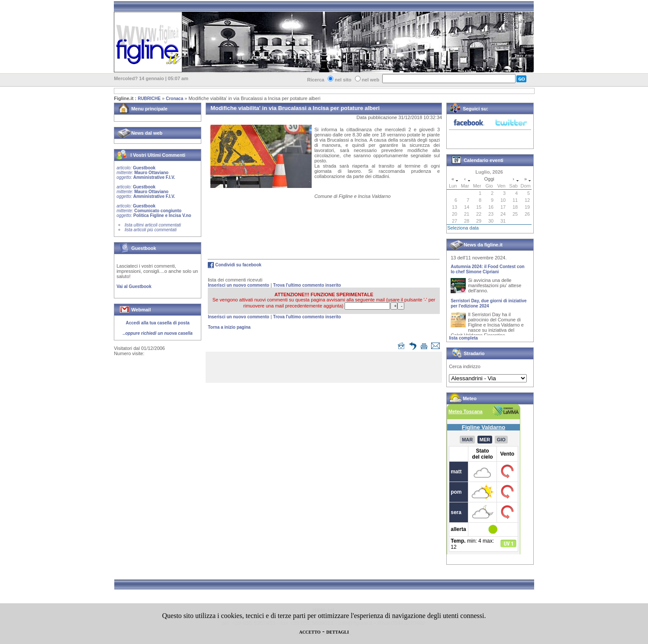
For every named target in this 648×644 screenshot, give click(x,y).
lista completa (463, 338)
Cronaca (174, 99)
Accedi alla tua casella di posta (158, 323)
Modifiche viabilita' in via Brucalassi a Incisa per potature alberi (254, 98)
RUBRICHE (149, 99)
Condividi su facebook (238, 265)
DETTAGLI (338, 632)
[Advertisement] (326, 369)
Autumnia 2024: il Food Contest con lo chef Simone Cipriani (488, 271)
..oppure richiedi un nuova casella (158, 333)
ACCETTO (310, 632)
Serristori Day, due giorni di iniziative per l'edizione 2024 (488, 305)
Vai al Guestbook (134, 286)
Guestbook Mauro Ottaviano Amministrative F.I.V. (146, 173)
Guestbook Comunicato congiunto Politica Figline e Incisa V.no (154, 211)
